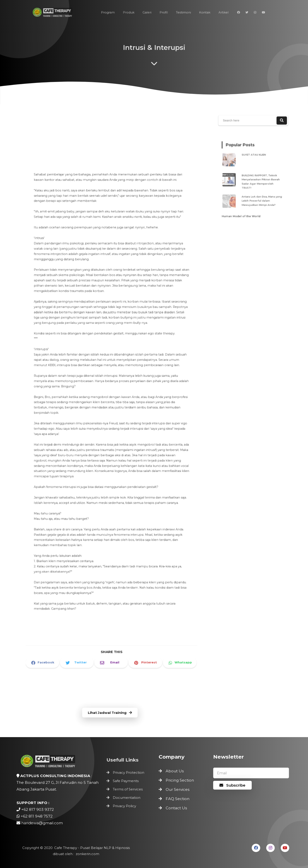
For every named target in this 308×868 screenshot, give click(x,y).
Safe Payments (126, 782)
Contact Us (176, 808)
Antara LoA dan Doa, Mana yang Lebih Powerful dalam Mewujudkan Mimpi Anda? (260, 197)
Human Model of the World (243, 210)
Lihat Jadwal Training (110, 713)
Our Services (178, 789)
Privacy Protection (128, 774)
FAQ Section (178, 799)
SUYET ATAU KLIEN (254, 158)
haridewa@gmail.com (42, 823)
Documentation (127, 797)
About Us (175, 771)
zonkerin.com (86, 854)
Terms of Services (128, 789)
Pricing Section (180, 780)
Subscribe (232, 785)
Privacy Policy (125, 805)
